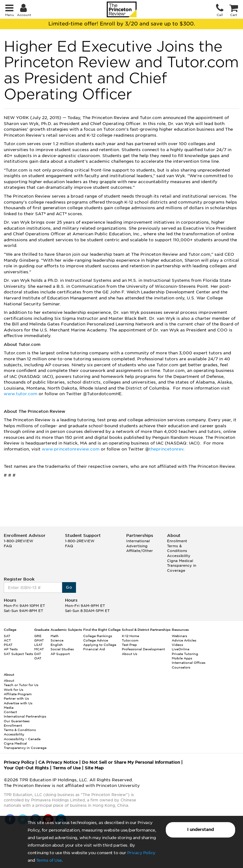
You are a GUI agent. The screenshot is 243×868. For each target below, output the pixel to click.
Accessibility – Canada (22, 739)
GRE (38, 636)
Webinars (179, 636)
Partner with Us (16, 698)
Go (69, 587)
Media (9, 707)
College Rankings (98, 636)
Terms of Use (49, 860)
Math (55, 636)
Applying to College (100, 645)
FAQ (8, 546)
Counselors (181, 667)
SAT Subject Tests (18, 654)
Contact (10, 712)
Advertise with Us (18, 703)
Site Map (94, 768)
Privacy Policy (141, 853)
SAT (7, 636)
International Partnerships (25, 716)
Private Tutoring (185, 654)
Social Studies (62, 649)
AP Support (60, 654)
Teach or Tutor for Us (21, 685)
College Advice (96, 640)
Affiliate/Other (140, 551)
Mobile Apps (182, 658)
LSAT (38, 645)
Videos (177, 645)
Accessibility (179, 556)
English (57, 645)
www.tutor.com (21, 394)
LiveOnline (181, 649)
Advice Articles (184, 640)
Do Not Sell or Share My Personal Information (131, 762)
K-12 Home (130, 636)
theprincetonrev (166, 449)
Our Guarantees (17, 721)
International (138, 541)
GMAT (39, 640)
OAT (38, 658)
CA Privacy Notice (58, 762)
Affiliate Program (18, 694)
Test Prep (129, 645)
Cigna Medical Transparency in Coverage (182, 566)
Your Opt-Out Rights (26, 768)
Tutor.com (130, 640)
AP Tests (11, 649)
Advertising (137, 546)
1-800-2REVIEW (19, 541)
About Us (130, 654)
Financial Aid (94, 649)
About (9, 680)
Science (57, 640)
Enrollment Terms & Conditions (177, 546)
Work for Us (13, 690)
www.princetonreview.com (71, 449)
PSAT (8, 645)
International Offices (189, 663)
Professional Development (143, 649)
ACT (7, 640)
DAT (38, 654)
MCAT (39, 649)
